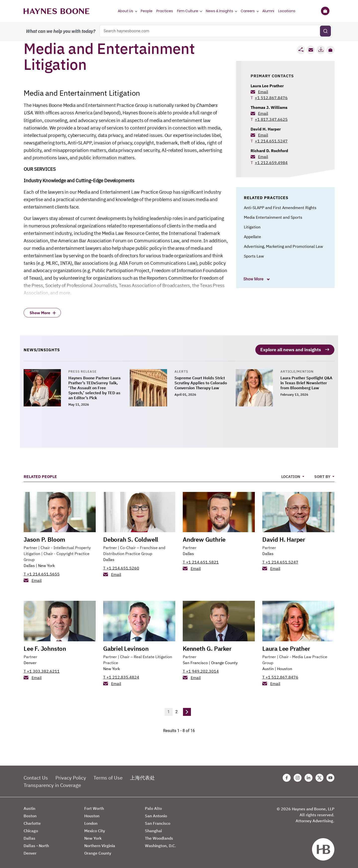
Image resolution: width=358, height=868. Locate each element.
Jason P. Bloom (44, 538)
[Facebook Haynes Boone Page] (287, 777)
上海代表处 (142, 777)
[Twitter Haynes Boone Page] (319, 777)
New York (46, 564)
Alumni (268, 11)
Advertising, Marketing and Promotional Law (283, 246)
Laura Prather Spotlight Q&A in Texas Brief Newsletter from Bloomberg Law (306, 382)
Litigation (252, 227)
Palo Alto (153, 807)
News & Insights (220, 11)
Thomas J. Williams (269, 107)
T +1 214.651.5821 (201, 561)
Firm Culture (188, 11)
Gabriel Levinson (126, 648)
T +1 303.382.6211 (42, 670)
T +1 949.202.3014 (201, 670)
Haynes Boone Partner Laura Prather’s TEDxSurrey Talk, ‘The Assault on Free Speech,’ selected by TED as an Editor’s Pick (94, 387)
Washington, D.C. (160, 845)
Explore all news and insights (291, 349)
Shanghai (153, 830)
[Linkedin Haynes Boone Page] (309, 777)
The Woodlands (159, 837)
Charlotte (32, 822)
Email (263, 92)
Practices (165, 11)
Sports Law (254, 256)
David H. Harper (266, 129)
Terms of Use (108, 777)
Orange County (224, 662)
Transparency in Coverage (52, 784)
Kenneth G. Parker (207, 648)
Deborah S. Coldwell (131, 538)
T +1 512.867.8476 (280, 676)
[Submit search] (325, 31)
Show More (254, 279)
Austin (268, 668)
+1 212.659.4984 (271, 163)
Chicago (31, 830)
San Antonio (156, 815)
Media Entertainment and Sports (273, 217)
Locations (287, 11)
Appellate (252, 237)
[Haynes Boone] (57, 11)
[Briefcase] (325, 11)
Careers (248, 11)
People (147, 11)
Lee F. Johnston (45, 648)
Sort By (323, 476)
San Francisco (195, 662)
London (91, 822)
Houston (285, 668)
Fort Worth (94, 807)
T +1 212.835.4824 (121, 676)
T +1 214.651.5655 (42, 573)
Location (291, 476)
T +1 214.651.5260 (121, 567)
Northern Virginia (100, 845)
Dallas (29, 564)
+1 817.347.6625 (271, 119)
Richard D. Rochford (269, 151)
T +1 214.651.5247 (280, 561)
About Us (126, 11)
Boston (30, 815)
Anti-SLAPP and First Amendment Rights (280, 208)
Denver (30, 662)
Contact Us (36, 777)
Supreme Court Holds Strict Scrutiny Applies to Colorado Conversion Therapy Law (201, 382)
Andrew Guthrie (204, 538)
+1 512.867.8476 (271, 98)
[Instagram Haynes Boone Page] (298, 777)
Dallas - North (36, 845)
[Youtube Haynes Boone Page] (330, 777)
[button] (330, 50)
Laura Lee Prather (267, 86)
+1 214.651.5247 (271, 141)
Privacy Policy (71, 777)
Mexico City (95, 830)
